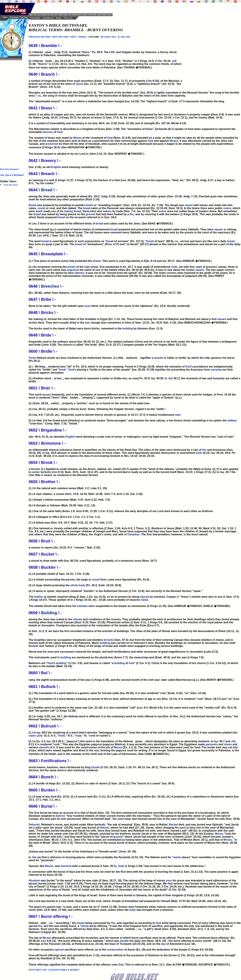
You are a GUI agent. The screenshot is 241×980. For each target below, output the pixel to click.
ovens (227, 208)
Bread (47, 190)
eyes (88, 306)
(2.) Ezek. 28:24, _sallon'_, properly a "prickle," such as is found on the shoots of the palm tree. (89, 403)
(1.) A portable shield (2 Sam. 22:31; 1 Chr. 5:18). (59, 574)
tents (110, 640)
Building (49, 613)
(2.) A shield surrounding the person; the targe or (60, 580)
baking (69, 211)
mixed (189, 205)
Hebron (105, 828)
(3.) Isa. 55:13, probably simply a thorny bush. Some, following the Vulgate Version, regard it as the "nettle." (97, 409)
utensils (44, 747)
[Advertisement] (13, 111)
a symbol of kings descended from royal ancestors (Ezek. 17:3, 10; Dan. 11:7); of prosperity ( (88, 81)
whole (74, 585)
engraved (73, 270)
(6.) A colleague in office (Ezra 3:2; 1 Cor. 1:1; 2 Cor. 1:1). (65, 517)
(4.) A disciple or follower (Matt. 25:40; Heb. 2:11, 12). (62, 505)
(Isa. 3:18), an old (40, 167)
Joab (121, 866)
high (87, 267)
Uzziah (96, 767)
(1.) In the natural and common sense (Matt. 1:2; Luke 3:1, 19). (68, 488)
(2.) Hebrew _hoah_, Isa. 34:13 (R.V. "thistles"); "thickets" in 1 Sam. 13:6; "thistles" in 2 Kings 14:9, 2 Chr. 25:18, (100, 61)
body (82, 585)
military (232, 420)
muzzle (158, 358)
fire (132, 214)
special (59, 950)
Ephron (61, 816)
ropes (32, 736)
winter (36, 472)
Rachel (173, 825)
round (41, 208)
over (169, 881)
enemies (82, 606)
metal (144, 600)
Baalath (33, 646)
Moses (78, 138)
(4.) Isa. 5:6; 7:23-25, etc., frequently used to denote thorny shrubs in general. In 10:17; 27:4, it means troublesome (102, 415)
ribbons (79, 273)
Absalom (34, 881)
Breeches (50, 286)
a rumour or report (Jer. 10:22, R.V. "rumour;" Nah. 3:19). (65, 548)
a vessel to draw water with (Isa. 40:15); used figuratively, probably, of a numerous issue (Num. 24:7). (93, 561)
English (56, 167)
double (124, 941)
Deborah (34, 825)
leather (39, 597)
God (60, 132)
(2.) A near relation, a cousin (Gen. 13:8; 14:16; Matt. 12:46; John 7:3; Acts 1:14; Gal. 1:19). (86, 494)
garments (212, 744)
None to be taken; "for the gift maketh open (57, 306)
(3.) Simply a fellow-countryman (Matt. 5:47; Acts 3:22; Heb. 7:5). (70, 500)
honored (66, 866)
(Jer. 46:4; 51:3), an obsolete (47, 437)
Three (32, 358)
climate (78, 619)
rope (79, 736)
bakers (107, 211)
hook (62, 370)
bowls (89, 205)
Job (174, 61)
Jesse (80, 84)
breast (97, 261)
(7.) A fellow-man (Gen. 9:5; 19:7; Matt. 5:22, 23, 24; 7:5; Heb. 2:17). (71, 523)
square (218, 229)
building (128, 328)
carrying (216, 370)
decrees (48, 132)
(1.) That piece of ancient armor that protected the (61, 261)
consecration (115, 950)
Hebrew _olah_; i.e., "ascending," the (53, 923)
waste (177, 857)
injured (144, 597)
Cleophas (133, 534)
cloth (174, 267)
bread (87, 208)
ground (90, 214)
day (163, 944)
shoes (228, 744)
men (178, 415)
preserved (52, 144)
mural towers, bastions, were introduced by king (60, 767)
